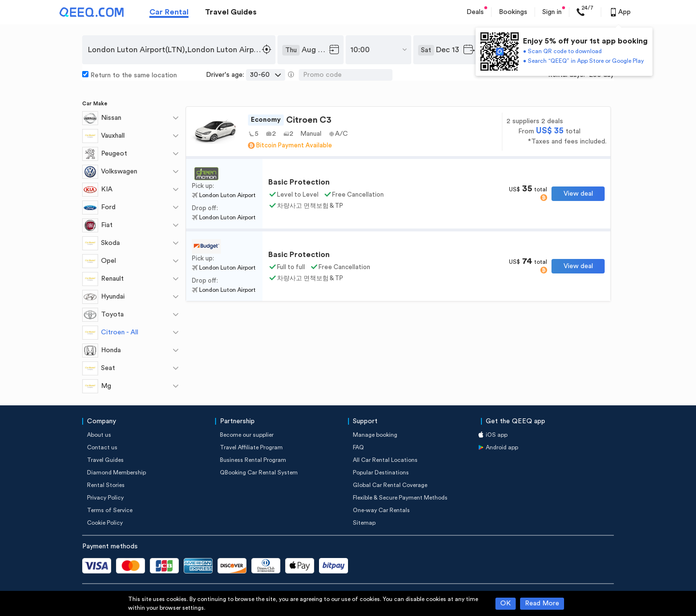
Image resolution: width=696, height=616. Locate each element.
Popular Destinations (381, 473)
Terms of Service (110, 510)
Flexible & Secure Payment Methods (400, 498)
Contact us (102, 447)
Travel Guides (231, 12)
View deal (578, 194)
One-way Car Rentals (381, 510)
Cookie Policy (105, 523)
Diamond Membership (116, 473)
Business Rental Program (253, 460)
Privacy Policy (105, 498)
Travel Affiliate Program (251, 447)
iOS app (497, 435)
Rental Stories (106, 485)
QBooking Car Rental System (259, 473)
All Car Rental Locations (385, 460)
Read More (542, 603)
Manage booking (375, 435)
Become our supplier (247, 435)
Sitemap (364, 523)
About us (99, 435)
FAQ (358, 447)
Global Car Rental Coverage (390, 485)
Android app (502, 447)
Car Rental (169, 12)
